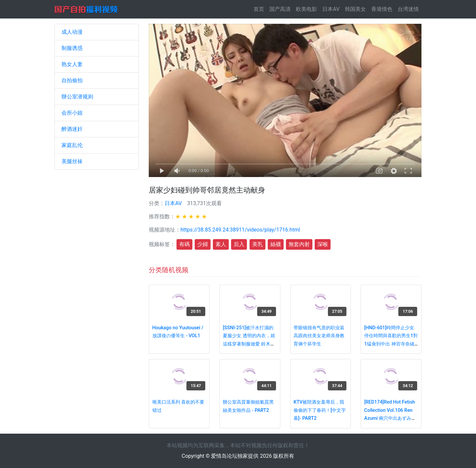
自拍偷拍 (72, 80)
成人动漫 (72, 32)
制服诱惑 (72, 48)
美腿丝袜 (72, 161)
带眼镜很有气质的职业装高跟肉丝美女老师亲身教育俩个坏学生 (319, 336)
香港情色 (382, 9)
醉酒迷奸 (72, 129)
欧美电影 (306, 9)
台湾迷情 (408, 9)
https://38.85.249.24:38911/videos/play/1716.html (240, 230)
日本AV (331, 9)
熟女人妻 (72, 64)
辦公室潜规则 (77, 97)
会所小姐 (72, 113)
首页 (260, 9)
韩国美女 (355, 9)
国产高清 (280, 9)
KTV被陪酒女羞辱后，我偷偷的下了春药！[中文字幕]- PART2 (320, 410)
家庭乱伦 (72, 145)
